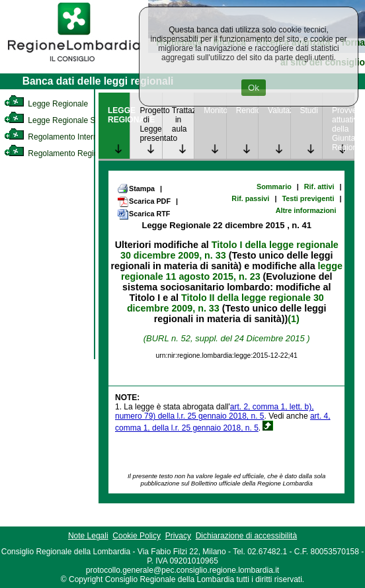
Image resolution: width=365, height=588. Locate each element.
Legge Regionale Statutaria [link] (64, 120)
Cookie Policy (137, 536)
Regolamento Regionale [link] (59, 153)
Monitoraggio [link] (215, 110)
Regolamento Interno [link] (53, 137)
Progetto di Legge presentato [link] (150, 124)
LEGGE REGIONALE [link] (119, 115)
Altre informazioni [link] (306, 210)
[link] (74, 63)
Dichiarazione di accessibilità (246, 536)
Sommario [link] (274, 187)
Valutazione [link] (279, 110)
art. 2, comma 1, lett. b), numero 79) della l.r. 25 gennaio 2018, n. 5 (214, 411)
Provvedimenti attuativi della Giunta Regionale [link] (343, 129)
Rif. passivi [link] (250, 198)
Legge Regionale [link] (46, 104)
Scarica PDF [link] (144, 202)
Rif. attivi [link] (319, 187)
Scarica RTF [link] (143, 214)
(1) (293, 319)
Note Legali (88, 536)
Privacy (178, 536)
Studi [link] (309, 110)
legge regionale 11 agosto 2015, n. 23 (232, 271)
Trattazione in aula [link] (183, 120)
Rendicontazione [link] (247, 110)
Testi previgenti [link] (308, 198)
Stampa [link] (136, 189)
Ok (254, 88)
